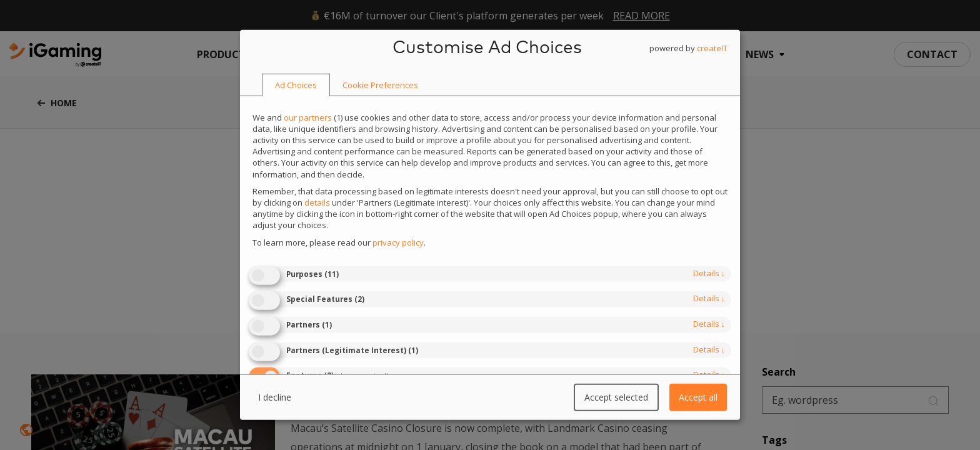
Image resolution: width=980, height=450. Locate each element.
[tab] (296, 86)
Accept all (698, 397)
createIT (712, 48)
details (709, 273)
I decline (275, 397)
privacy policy (398, 242)
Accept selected (616, 397)
